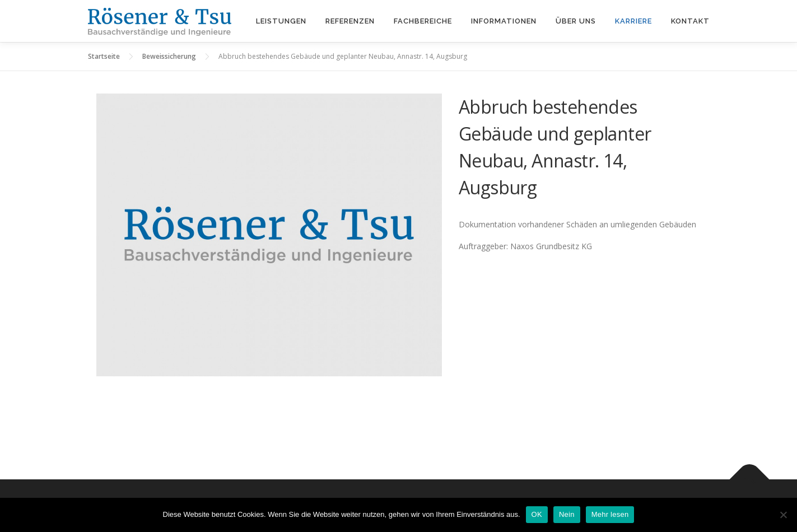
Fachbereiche (423, 21)
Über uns (576, 21)
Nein (567, 514)
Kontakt (690, 21)
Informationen (504, 21)
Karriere (633, 21)
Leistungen (281, 21)
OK (537, 514)
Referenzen (350, 21)
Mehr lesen (610, 514)
